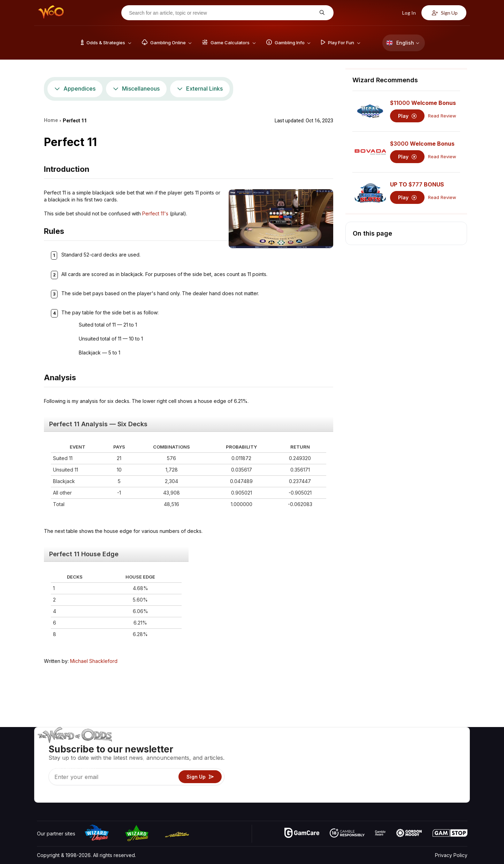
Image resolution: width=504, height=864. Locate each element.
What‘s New (416, 777)
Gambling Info (344, 767)
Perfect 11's (155, 213)
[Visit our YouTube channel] (43, 795)
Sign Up (445, 13)
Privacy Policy (451, 855)
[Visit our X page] (58, 795)
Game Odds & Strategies (357, 746)
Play (407, 116)
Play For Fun (343, 777)
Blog (445, 756)
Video (447, 746)
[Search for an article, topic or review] (222, 13)
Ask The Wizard (347, 797)
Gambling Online (347, 787)
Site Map (450, 767)
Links (408, 767)
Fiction (448, 777)
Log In (405, 13)
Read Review (442, 116)
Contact (411, 756)
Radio (409, 787)
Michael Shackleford (94, 661)
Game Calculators (349, 756)
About (409, 746)
